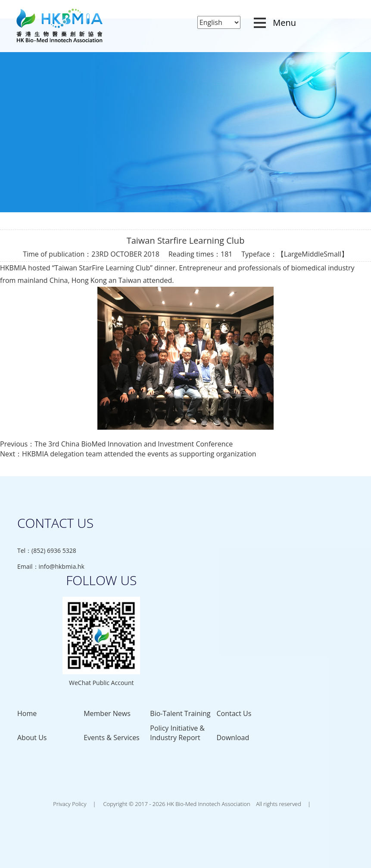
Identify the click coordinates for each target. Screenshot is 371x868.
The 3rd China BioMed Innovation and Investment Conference (134, 444)
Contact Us (234, 713)
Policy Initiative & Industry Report (177, 733)
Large (293, 254)
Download (233, 738)
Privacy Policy (70, 804)
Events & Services (112, 738)
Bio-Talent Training (180, 713)
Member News (107, 713)
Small (332, 254)
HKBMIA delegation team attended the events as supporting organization (139, 454)
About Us (32, 738)
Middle (313, 254)
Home (27, 713)
